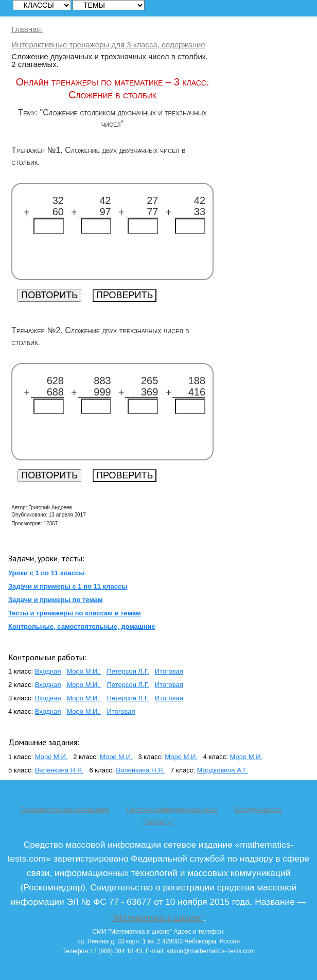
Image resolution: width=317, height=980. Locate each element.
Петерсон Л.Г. (128, 671)
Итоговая (169, 671)
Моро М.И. (84, 671)
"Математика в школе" (157, 918)
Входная (48, 671)
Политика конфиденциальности (172, 810)
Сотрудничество (259, 810)
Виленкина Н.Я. (59, 770)
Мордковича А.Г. (223, 770)
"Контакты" (158, 822)
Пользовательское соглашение (65, 810)
